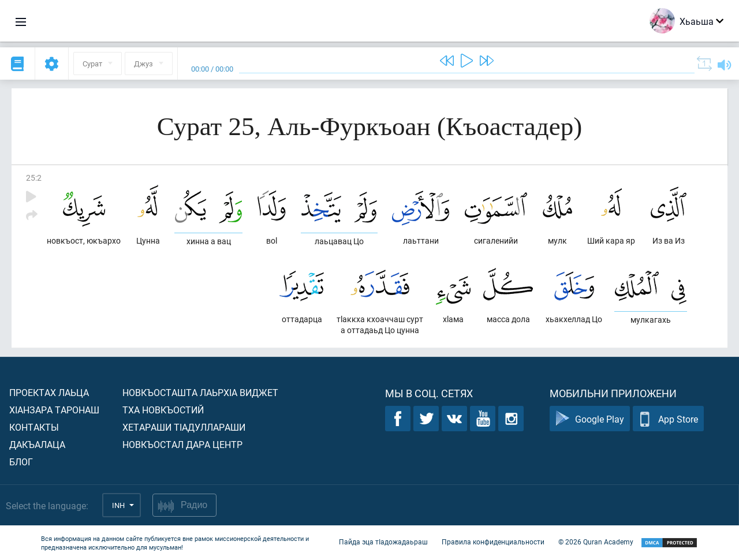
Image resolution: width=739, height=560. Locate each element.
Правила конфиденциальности (493, 542)
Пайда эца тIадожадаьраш (383, 542)
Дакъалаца (37, 444)
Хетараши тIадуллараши (184, 427)
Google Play (590, 419)
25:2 (34, 178)
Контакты (34, 427)
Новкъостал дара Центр (182, 444)
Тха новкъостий (163, 410)
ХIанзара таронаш (54, 410)
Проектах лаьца (49, 392)
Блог (21, 462)
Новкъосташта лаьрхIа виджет (200, 392)
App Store (668, 419)
